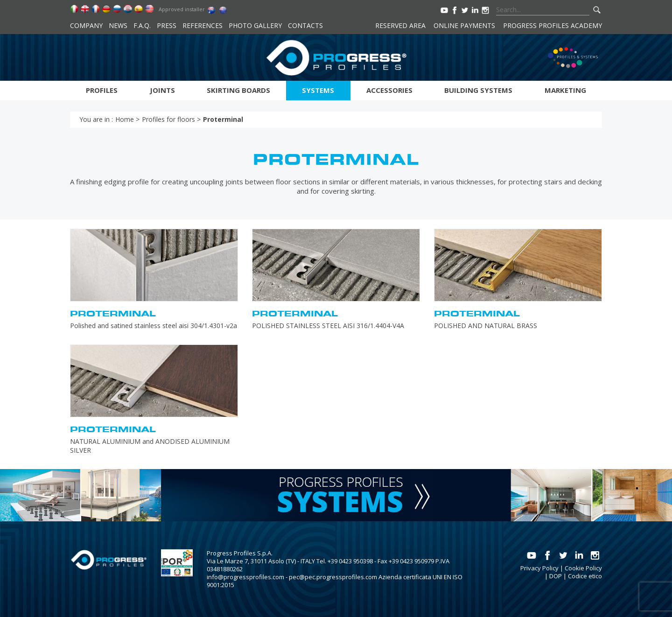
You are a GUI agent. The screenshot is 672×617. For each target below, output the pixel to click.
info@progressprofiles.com (245, 577)
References (203, 25)
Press (167, 25)
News (118, 25)
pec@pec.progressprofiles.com (333, 577)
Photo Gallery (255, 25)
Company (86, 25)
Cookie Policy (583, 568)
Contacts (305, 25)
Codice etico (585, 576)
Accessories (389, 90)
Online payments (464, 25)
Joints (162, 90)
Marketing (565, 90)
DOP (556, 576)
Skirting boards (238, 90)
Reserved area (400, 25)
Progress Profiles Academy (553, 25)
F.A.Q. (142, 25)
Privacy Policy (539, 568)
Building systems (478, 90)
